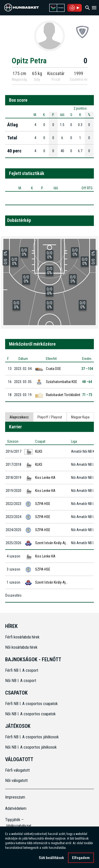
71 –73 (87, 395)
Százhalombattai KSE (62, 382)
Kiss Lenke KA (45, 478)
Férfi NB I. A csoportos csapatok (32, 704)
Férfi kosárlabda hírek (22, 637)
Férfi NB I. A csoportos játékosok (32, 737)
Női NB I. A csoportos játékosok (31, 747)
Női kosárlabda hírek (21, 647)
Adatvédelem (16, 808)
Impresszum (15, 797)
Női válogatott (16, 781)
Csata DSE (53, 369)
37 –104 (87, 369)
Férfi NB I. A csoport (22, 670)
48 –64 (87, 382)
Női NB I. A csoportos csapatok (31, 714)
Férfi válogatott (17, 770)
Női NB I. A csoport (21, 681)
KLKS (39, 451)
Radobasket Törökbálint (63, 395)
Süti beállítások (51, 858)
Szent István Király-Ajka (52, 543)
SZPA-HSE (43, 504)
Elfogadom (81, 858)
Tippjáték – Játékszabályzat (16, 823)
